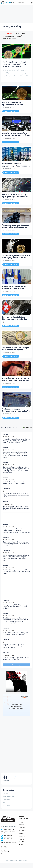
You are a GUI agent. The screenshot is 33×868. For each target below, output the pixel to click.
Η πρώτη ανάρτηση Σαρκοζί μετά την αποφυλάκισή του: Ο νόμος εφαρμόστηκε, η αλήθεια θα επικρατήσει (16, 530)
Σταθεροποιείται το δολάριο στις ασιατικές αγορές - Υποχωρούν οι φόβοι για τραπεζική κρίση (16, 351)
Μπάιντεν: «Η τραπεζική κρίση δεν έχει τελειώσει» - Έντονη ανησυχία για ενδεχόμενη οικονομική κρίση (16, 198)
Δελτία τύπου (7, 805)
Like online (6, 794)
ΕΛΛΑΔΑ (21, 842)
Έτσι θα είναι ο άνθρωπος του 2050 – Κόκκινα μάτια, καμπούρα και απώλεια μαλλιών (16, 495)
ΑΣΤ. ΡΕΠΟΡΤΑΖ (24, 831)
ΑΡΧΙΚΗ (21, 822)
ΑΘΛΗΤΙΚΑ (6, 653)
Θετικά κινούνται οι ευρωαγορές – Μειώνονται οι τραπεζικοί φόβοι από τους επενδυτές (16, 167)
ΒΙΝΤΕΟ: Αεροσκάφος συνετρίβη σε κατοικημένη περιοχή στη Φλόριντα (15, 483)
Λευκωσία (14, 777)
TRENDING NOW (8, 34)
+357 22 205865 (8, 836)
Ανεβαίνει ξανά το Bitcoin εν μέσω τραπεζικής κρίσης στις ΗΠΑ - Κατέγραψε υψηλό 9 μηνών (16, 381)
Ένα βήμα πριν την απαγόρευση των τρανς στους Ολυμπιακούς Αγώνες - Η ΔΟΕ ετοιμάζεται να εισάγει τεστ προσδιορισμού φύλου (16, 620)
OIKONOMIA (22, 828)
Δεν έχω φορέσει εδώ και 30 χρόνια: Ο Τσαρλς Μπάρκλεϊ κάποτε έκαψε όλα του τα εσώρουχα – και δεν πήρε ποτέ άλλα (16, 558)
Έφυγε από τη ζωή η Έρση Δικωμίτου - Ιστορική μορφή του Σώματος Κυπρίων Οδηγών (16, 544)
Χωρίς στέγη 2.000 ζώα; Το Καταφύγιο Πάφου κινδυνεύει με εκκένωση (16, 634)
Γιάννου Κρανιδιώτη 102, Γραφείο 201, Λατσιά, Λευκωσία (9, 832)
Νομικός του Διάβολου (9, 797)
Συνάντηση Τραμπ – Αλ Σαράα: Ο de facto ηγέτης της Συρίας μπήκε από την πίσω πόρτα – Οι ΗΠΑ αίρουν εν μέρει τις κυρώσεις (16, 470)
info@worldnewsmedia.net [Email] (9, 842)
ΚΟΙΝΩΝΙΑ (6, 537)
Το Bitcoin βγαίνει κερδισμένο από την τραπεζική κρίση (16, 257)
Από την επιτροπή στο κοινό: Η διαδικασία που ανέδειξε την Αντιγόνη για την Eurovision (16, 646)
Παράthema (6, 800)
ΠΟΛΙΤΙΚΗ (6, 600)
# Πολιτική (18, 36)
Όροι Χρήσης (5, 851)
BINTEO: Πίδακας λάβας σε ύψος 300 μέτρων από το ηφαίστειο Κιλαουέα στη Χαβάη (16, 572)
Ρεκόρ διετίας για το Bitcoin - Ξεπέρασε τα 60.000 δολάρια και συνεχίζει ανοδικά (16, 64)
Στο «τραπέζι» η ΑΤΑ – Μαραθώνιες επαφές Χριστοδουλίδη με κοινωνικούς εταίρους (16, 606)
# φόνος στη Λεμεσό (10, 39)
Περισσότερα (17, 665)
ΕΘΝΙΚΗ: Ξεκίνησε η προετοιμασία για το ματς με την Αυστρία (16, 658)
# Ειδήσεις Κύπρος (19, 34)
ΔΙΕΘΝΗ (5, 462)
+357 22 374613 (8, 838)
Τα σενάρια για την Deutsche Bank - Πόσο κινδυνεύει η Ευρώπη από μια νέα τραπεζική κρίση (16, 228)
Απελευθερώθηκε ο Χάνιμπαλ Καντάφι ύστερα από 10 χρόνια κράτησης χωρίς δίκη (16, 508)
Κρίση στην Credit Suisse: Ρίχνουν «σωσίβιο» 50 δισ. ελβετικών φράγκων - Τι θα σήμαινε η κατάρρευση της (15, 320)
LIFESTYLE (6, 639)
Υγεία (5, 802)
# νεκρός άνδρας (9, 36)
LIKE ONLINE (7, 489)
